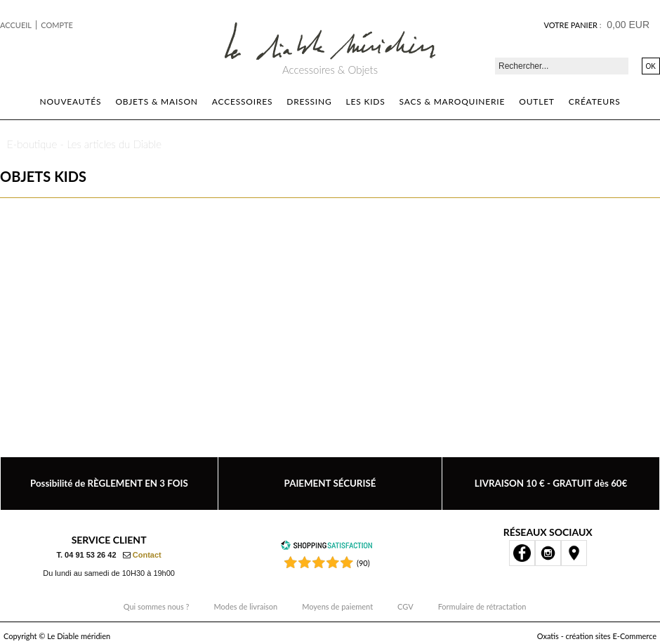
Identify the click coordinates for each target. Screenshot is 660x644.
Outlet (537, 101)
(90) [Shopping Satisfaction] (363, 563)
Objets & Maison (156, 101)
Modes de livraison (246, 606)
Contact (147, 555)
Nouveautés (70, 101)
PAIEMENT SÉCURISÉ (330, 483)
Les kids (366, 101)
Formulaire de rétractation (482, 606)
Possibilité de (109, 483)
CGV (405, 606)
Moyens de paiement (337, 606)
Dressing (309, 101)
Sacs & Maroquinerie (453, 101)
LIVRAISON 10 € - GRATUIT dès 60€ (551, 483)
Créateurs (595, 101)
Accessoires (242, 101)
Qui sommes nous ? (157, 606)
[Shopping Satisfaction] (326, 547)
